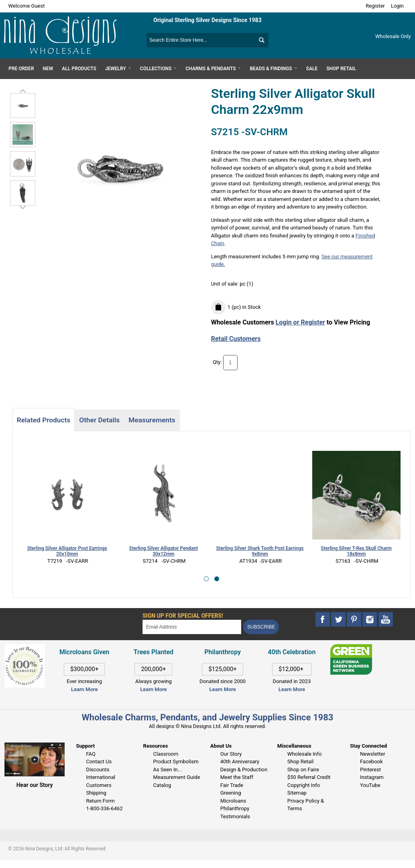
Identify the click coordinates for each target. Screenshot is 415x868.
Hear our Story (35, 785)
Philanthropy (235, 808)
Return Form (100, 801)
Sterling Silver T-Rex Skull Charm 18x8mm (356, 551)
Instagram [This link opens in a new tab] (372, 777)
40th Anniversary (240, 762)
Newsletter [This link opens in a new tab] (373, 754)
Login (397, 6)
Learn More (84, 689)
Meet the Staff (237, 777)
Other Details (99, 420)
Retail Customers (236, 339)
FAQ (91, 754)
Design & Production (244, 770)
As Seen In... (168, 770)
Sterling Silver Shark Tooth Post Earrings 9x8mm (260, 551)
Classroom (166, 754)
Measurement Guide (177, 777)
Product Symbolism (176, 762)
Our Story (231, 754)
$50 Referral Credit (309, 777)
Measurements (152, 420)
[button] (206, 579)
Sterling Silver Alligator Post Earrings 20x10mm (67, 551)
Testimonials (235, 816)
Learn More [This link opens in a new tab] (153, 689)
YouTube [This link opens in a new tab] (370, 785)
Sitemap (297, 793)
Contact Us (99, 762)
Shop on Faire (303, 770)
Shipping (96, 793)
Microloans (233, 801)
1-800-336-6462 (104, 808)
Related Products (44, 420)
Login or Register (300, 322)
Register (375, 6)
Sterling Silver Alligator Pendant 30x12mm (164, 551)
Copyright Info (304, 785)
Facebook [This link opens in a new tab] (371, 762)
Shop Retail (300, 762)
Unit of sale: (226, 284)
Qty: (217, 362)
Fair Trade (232, 785)
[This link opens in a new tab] (351, 648)
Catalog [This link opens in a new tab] (162, 785)
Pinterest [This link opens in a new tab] (370, 770)
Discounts (98, 770)
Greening (231, 793)
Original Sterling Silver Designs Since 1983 (207, 20)
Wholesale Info (305, 754)
